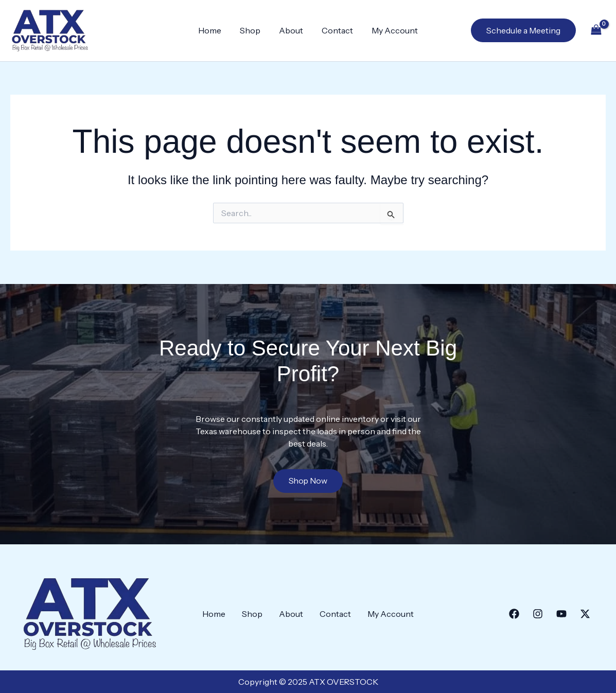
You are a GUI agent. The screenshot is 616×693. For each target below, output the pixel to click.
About (291, 30)
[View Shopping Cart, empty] (596, 31)
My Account (391, 30)
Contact (335, 30)
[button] (523, 30)
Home (214, 30)
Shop (252, 30)
